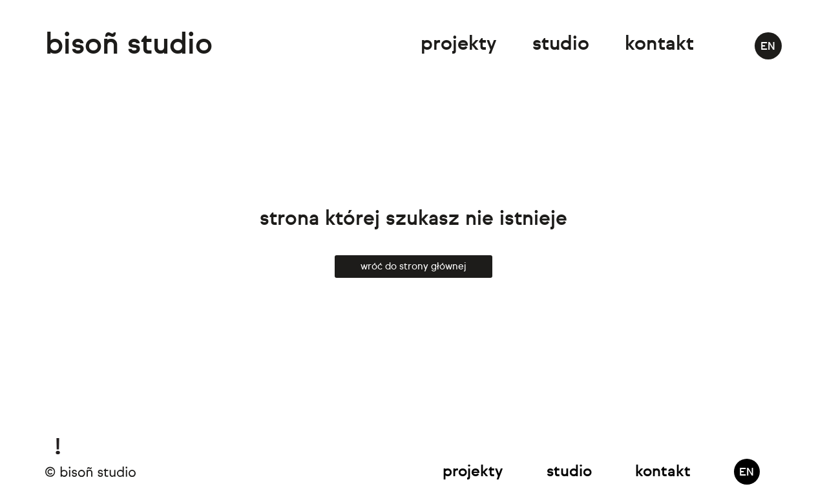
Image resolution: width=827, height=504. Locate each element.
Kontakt (659, 45)
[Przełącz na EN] (768, 46)
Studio (561, 45)
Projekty (458, 45)
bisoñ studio (129, 46)
